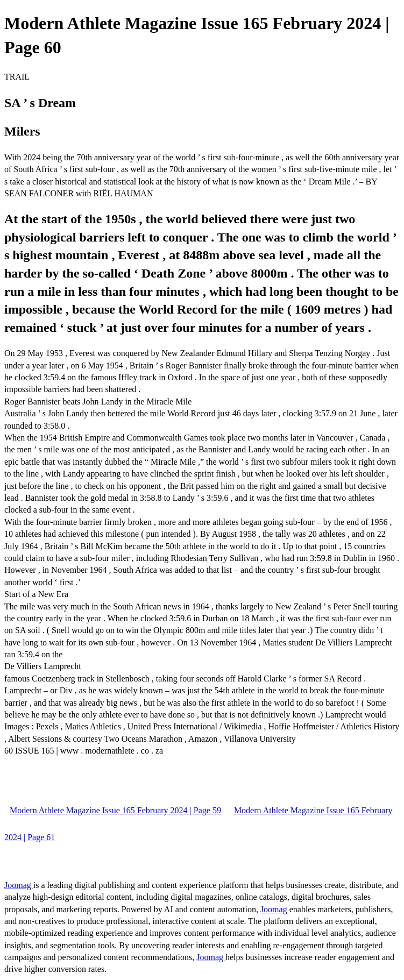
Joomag (19, 885)
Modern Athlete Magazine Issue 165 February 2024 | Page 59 (115, 810)
